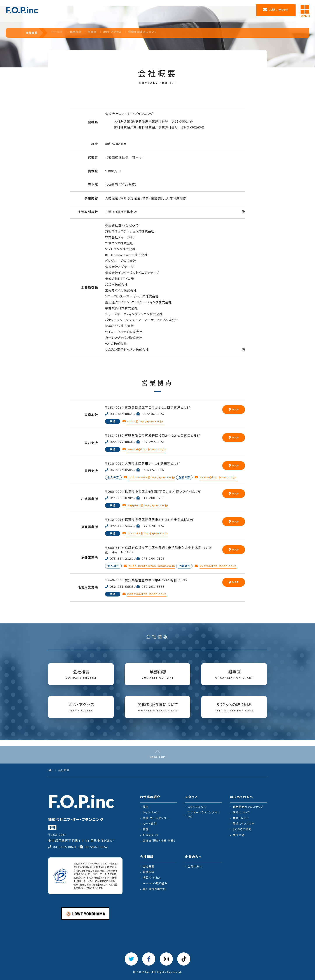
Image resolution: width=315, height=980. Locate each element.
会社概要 (149, 867)
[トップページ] (50, 770)
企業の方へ (195, 867)
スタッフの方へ (197, 807)
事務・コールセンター (156, 818)
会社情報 (33, 33)
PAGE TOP (157, 757)
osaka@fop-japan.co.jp (218, 477)
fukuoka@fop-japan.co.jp (148, 533)
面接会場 (239, 835)
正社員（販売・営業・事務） (159, 841)
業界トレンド (241, 818)
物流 (146, 829)
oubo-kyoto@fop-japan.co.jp (152, 566)
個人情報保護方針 (154, 889)
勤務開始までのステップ (248, 807)
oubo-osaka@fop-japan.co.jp (152, 477)
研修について (241, 812)
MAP (235, 409)
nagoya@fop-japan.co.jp (147, 594)
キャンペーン (151, 812)
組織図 (104, 33)
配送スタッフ (150, 835)
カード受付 (150, 824)
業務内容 (86, 33)
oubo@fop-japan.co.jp (145, 421)
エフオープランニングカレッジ (204, 815)
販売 (146, 807)
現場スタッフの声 (244, 824)
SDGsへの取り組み (155, 883)
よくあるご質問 (242, 829)
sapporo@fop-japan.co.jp (148, 505)
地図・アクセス (125, 33)
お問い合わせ (279, 10)
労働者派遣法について (156, 33)
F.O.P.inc (22, 10)
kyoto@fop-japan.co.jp (218, 566)
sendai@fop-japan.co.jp (146, 449)
